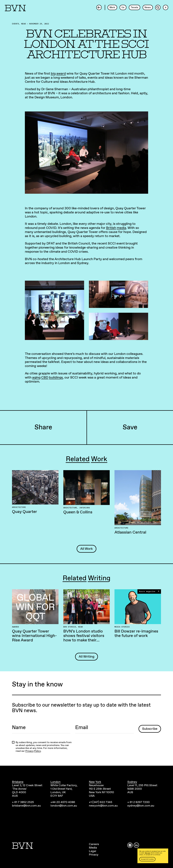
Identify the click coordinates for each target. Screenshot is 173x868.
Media (93, 848)
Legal (93, 851)
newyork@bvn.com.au (103, 806)
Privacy (94, 855)
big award (58, 74)
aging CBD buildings (47, 378)
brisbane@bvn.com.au (26, 806)
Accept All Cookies (147, 859)
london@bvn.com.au (64, 806)
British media (116, 228)
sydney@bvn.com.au (141, 806)
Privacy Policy (33, 751)
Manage (147, 853)
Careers (94, 844)
